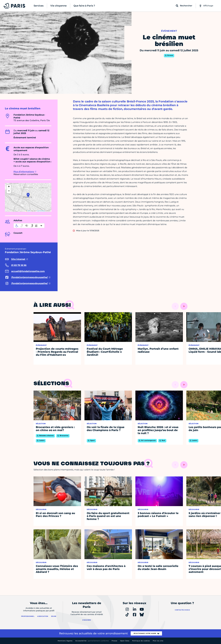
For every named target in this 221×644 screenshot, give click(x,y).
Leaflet (28, 211)
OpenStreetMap (41, 211)
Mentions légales (65, 641)
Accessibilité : (92, 641)
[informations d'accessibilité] (29, 226)
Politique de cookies (141, 641)
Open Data (125, 641)
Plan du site (158, 641)
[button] (28, 195)
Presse (114, 641)
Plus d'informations (24, 172)
